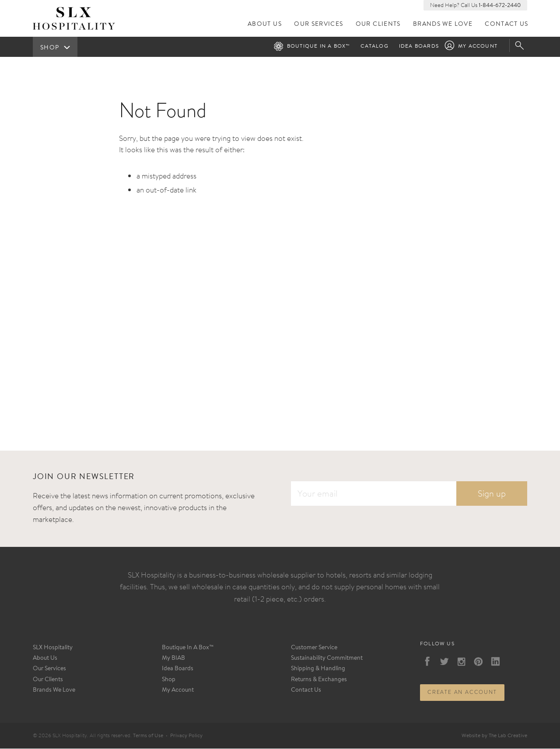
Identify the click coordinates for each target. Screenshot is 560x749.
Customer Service (314, 648)
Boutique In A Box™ (188, 648)
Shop (169, 680)
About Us (266, 25)
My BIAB (173, 659)
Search (521, 46)
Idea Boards (419, 47)
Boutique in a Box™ (319, 47)
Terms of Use (148, 736)
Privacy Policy (186, 736)
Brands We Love (443, 25)
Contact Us (507, 25)
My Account (478, 47)
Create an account (462, 693)
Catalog (374, 47)
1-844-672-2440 (500, 5)
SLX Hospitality (53, 648)
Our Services (319, 25)
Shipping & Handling (318, 669)
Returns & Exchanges (319, 680)
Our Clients (379, 25)
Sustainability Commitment (327, 659)
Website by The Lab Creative (494, 736)
